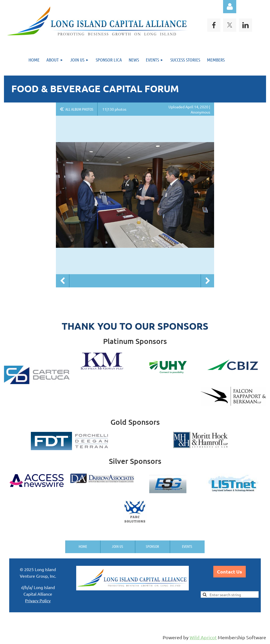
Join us (117, 546)
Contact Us (230, 571)
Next (208, 281)
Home (83, 546)
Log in (230, 7)
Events (187, 546)
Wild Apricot (203, 637)
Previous (62, 281)
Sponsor (152, 546)
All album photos (79, 109)
